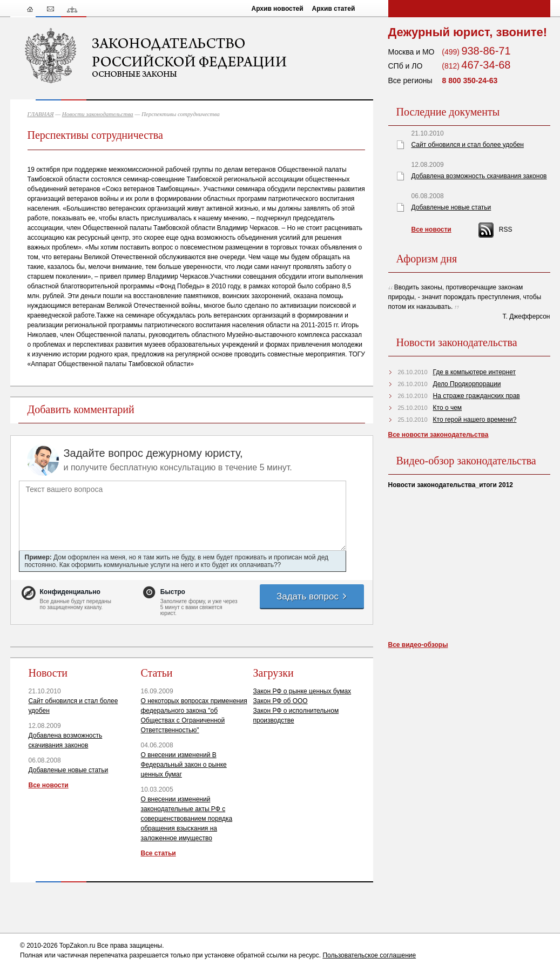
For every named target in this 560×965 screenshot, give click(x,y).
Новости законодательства (98, 114)
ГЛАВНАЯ (41, 114)
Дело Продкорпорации (467, 384)
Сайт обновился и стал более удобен (468, 145)
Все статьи (158, 853)
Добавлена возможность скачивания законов (479, 176)
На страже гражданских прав (477, 396)
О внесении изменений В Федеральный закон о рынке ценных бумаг (184, 765)
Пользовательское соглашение (369, 955)
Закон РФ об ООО (281, 701)
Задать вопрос (312, 596)
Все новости (49, 785)
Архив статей (334, 9)
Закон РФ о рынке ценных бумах (302, 691)
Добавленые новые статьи (69, 770)
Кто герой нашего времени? (475, 420)
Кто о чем (448, 408)
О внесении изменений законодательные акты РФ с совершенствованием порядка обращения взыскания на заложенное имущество (187, 819)
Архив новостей (278, 9)
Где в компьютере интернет (474, 372)
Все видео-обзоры (418, 645)
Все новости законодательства (438, 435)
